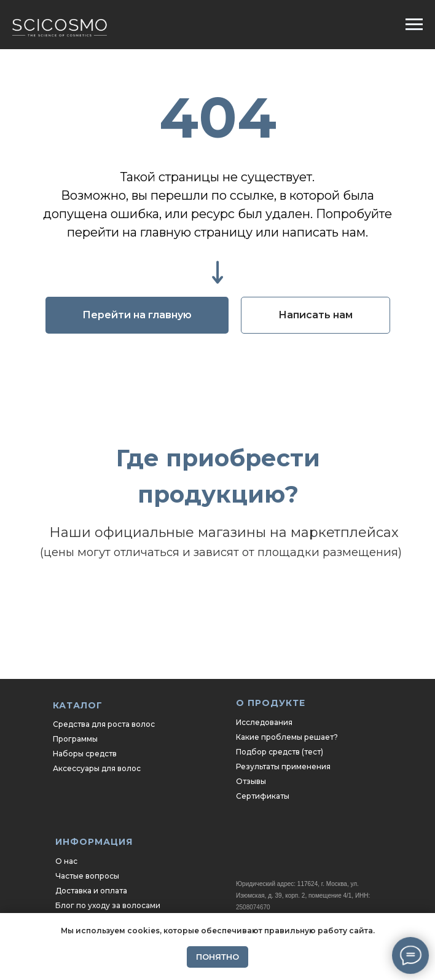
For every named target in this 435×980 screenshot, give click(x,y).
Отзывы (251, 781)
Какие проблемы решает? (287, 737)
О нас (66, 861)
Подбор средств (268, 752)
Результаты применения (283, 766)
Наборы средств (85, 754)
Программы (75, 739)
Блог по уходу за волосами (108, 905)
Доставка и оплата (91, 891)
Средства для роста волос (104, 724)
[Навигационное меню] (414, 25)
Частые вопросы (87, 876)
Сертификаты (263, 796)
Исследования (264, 722)
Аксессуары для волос (97, 768)
